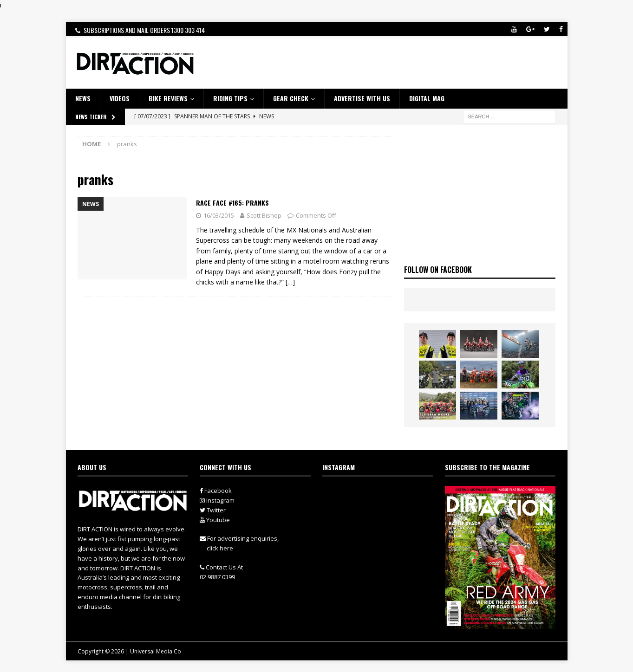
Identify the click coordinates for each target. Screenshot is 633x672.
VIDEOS (120, 98)
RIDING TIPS (230, 98)
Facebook (216, 491)
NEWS (83, 98)
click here (220, 548)
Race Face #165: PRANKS (232, 203)
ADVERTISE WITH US (362, 98)
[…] (290, 282)
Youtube (215, 520)
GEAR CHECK (291, 98)
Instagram (217, 500)
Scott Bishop (264, 215)
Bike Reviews (168, 98)
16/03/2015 (219, 215)
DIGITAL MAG (427, 98)
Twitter (213, 510)
